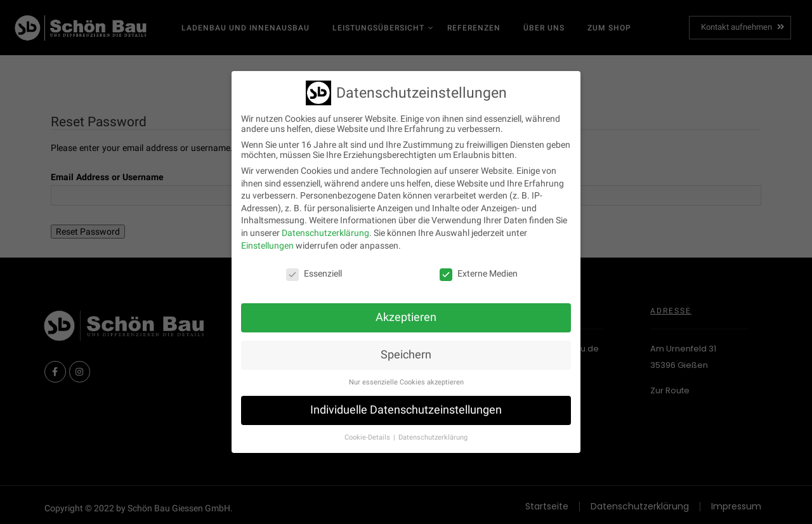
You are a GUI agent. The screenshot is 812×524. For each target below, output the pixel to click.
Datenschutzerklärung (325, 226)
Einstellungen (267, 239)
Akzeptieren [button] (406, 311)
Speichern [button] (406, 348)
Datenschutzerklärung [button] (433, 431)
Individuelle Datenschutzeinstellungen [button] (406, 403)
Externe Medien (479, 267)
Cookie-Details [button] (368, 431)
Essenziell (314, 267)
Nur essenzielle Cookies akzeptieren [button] (406, 376)
